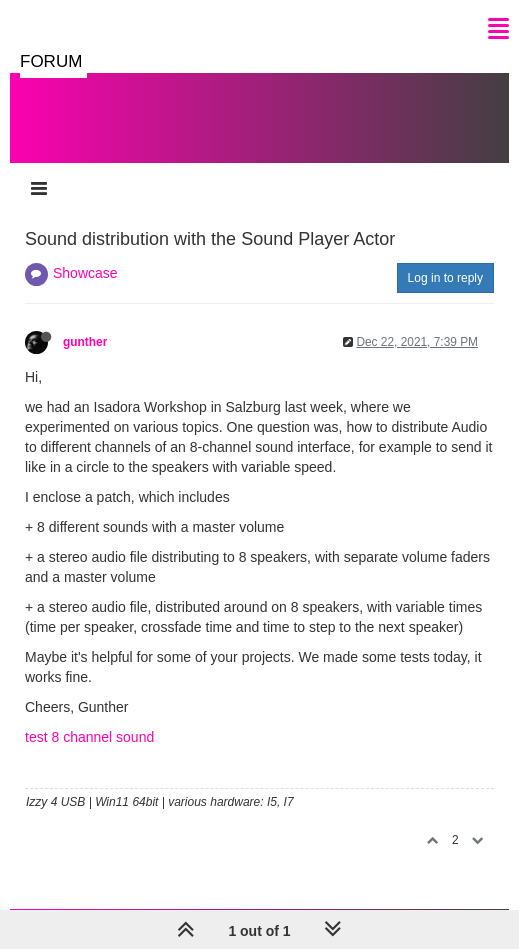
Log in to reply (445, 278)
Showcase (85, 273)
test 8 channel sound (89, 737)
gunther (85, 342)
